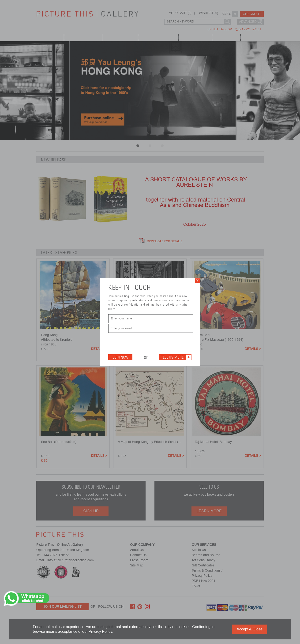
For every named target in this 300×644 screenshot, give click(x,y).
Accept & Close (250, 629)
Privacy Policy (100, 631)
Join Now (120, 357)
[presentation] (144, 343)
